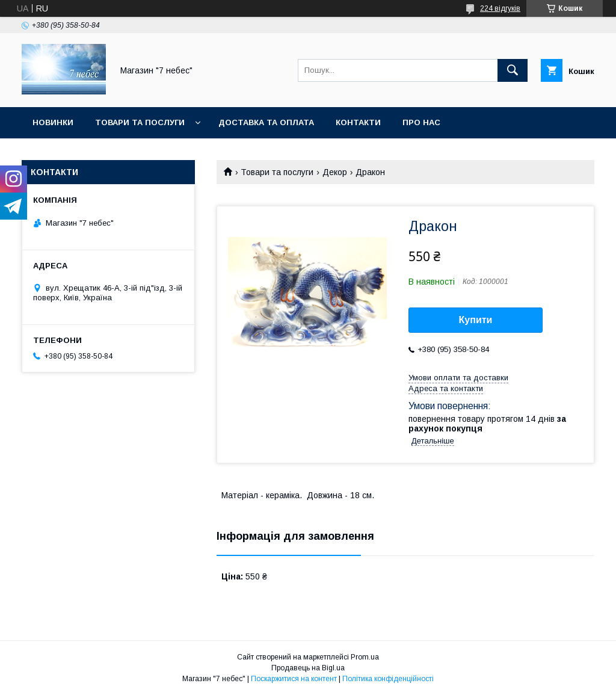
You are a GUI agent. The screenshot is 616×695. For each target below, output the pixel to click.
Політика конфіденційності (388, 679)
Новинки (53, 122)
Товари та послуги (140, 122)
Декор (335, 172)
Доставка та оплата (266, 122)
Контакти (358, 122)
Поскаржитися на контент (294, 679)
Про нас (421, 122)
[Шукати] (513, 70)
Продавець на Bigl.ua (308, 668)
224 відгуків (500, 8)
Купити (476, 320)
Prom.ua (365, 657)
